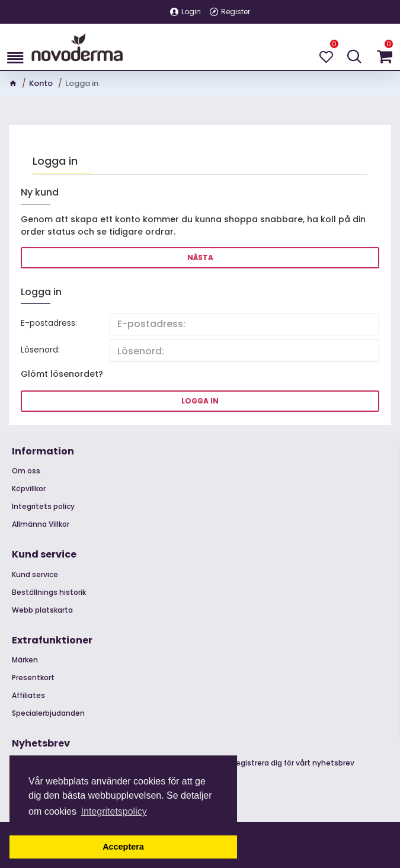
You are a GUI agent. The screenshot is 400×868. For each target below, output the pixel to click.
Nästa (200, 257)
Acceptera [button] (123, 847)
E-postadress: (49, 323)
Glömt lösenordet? (62, 374)
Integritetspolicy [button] (114, 811)
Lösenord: (40, 350)
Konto (41, 83)
